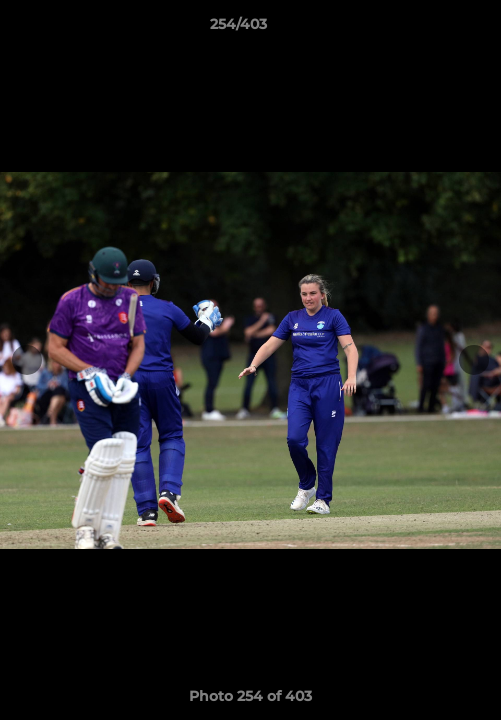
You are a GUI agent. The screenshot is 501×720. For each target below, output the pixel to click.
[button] (429, 29)
